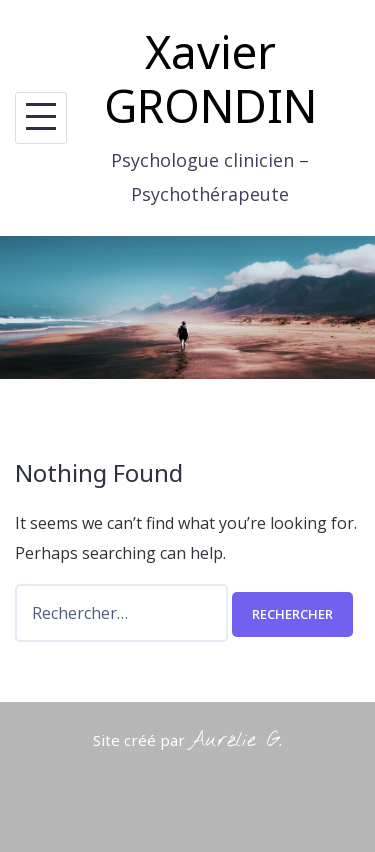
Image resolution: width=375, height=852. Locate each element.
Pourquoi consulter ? (178, 802)
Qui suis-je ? (59, 802)
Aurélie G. (235, 740)
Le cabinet (292, 802)
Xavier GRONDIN (210, 78)
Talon (254, 772)
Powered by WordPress (91, 772)
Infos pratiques (68, 834)
